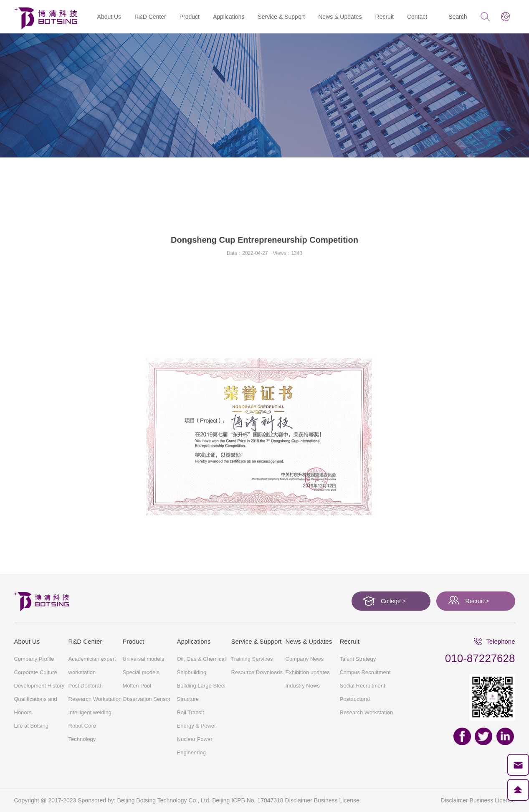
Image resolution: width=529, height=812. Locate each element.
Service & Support (281, 17)
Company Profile (101, 204)
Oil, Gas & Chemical (201, 659)
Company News (305, 659)
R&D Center (150, 17)
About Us (109, 17)
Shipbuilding (192, 672)
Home (22, 178)
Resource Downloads (257, 672)
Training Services (252, 659)
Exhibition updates (308, 672)
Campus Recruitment (365, 672)
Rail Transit (191, 712)
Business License (492, 800)
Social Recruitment (363, 686)
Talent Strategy (358, 659)
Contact (417, 17)
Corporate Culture (176, 204)
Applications (229, 17)
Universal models (144, 659)
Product (190, 17)
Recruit (385, 17)
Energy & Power (197, 726)
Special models (141, 672)
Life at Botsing (431, 204)
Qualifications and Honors (94, 178)
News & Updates (340, 17)
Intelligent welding (90, 712)
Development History (257, 204)
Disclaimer (454, 800)
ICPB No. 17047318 (257, 800)
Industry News (303, 686)
